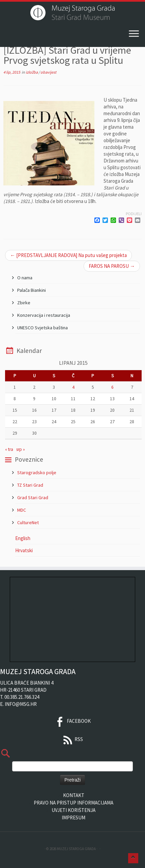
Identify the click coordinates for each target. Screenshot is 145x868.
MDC (22, 510)
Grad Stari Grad (33, 497)
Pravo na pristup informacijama (74, 803)
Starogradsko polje (37, 473)
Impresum (74, 818)
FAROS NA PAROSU (112, 266)
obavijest (48, 72)
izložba (32, 72)
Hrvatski (24, 550)
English (23, 538)
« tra (9, 449)
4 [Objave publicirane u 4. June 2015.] (73, 387)
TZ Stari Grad (30, 485)
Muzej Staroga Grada (76, 849)
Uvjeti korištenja (74, 810)
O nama (25, 278)
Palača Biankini (32, 290)
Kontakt (74, 795)
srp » (21, 449)
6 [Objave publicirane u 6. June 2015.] (112, 387)
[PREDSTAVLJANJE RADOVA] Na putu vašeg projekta (68, 255)
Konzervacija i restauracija (44, 315)
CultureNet (28, 522)
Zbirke (24, 303)
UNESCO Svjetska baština (42, 328)
